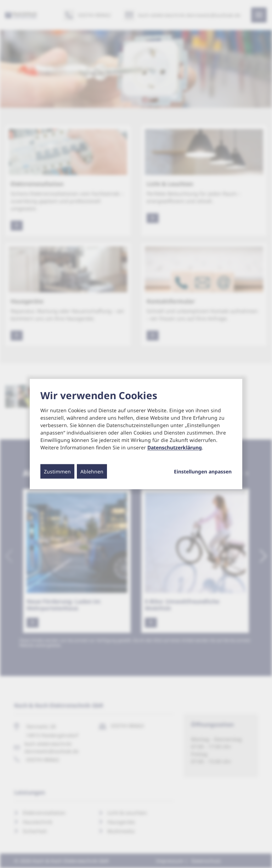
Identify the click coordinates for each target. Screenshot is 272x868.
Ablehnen (92, 471)
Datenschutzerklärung (175, 447)
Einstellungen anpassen (203, 472)
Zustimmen (57, 471)
